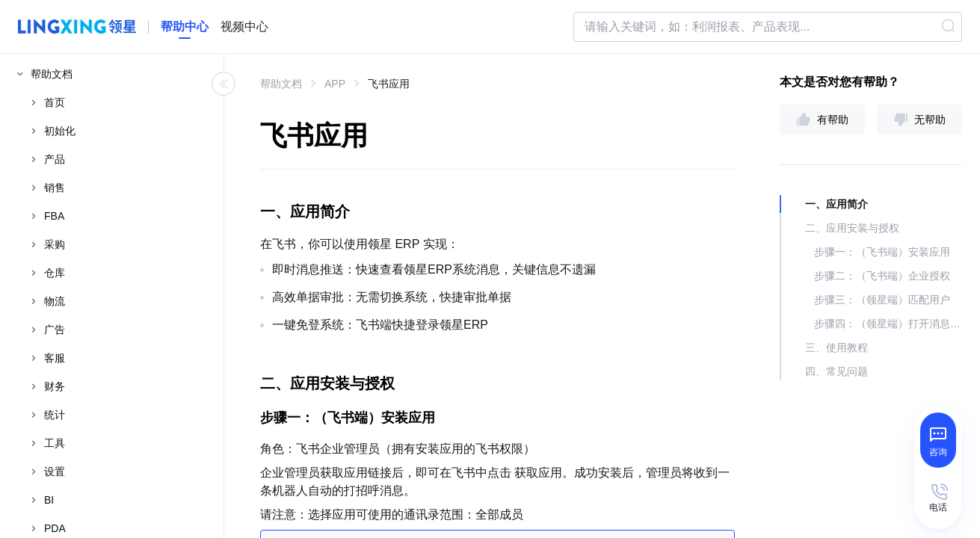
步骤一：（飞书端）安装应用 (882, 252)
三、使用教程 (836, 347)
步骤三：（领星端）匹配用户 (882, 300)
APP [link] (335, 84)
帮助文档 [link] (281, 84)
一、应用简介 (836, 204)
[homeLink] (185, 27)
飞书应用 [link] (389, 84)
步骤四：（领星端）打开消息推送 (888, 324)
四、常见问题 (836, 371)
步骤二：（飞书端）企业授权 (882, 276)
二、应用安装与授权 (852, 228)
